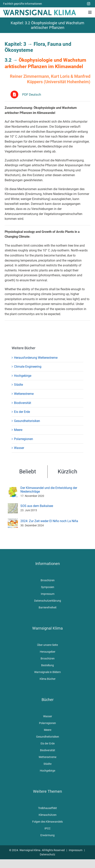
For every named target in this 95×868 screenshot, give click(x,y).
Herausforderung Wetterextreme (36, 358)
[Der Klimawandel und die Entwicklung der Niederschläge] (13, 489)
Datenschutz (47, 854)
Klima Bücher (48, 679)
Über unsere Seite (47, 645)
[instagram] (89, 4)
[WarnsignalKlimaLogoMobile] (40, 11)
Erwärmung (47, 835)
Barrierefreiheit (48, 607)
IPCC (47, 828)
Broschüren (48, 580)
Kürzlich (67, 472)
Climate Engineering (28, 367)
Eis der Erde (22, 412)
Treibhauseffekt (47, 808)
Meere (18, 430)
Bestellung (47, 665)
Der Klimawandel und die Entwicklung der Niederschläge (49, 490)
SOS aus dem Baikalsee (37, 506)
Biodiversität (23, 403)
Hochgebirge (23, 376)
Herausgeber (48, 652)
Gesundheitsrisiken (27, 421)
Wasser (19, 448)
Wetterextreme (24, 394)
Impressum (48, 594)
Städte (18, 385)
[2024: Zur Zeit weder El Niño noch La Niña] (13, 521)
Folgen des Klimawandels (47, 822)
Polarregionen (24, 439)
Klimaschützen (48, 815)
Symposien (48, 587)
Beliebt (28, 472)
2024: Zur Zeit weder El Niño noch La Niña (49, 521)
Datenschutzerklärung (48, 601)
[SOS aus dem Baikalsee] (13, 506)
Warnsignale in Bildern (47, 672)
